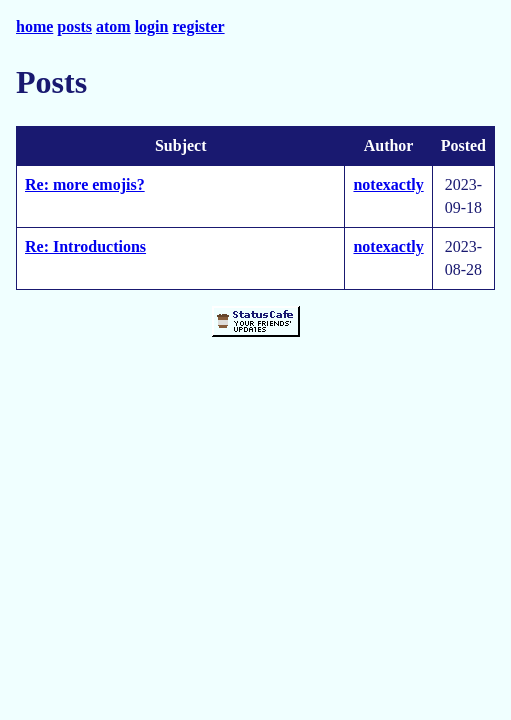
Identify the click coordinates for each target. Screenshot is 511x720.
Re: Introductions (85, 246)
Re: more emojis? (85, 184)
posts (74, 26)
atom (113, 26)
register (198, 26)
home (34, 26)
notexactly (388, 184)
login (152, 26)
